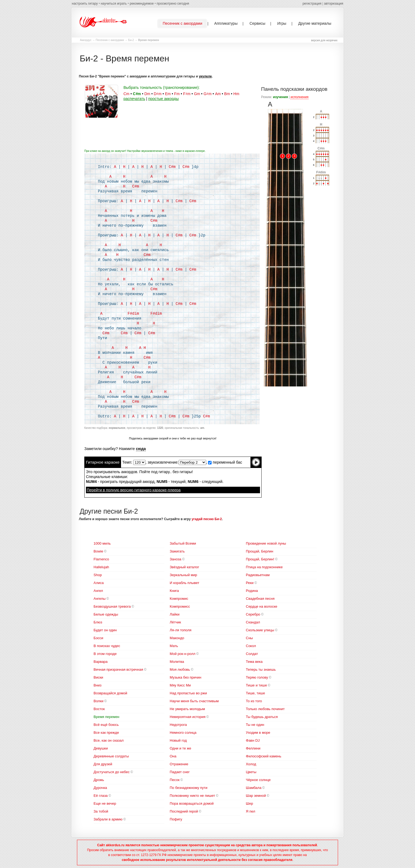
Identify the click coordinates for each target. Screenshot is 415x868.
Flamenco (101, 559)
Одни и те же (180, 748)
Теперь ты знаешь (261, 669)
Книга (174, 591)
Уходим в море (258, 733)
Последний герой (184, 811)
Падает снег (180, 772)
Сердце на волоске (262, 606)
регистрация (312, 4)
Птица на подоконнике (264, 567)
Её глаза (101, 796)
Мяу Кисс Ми (180, 685)
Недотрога (178, 725)
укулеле (205, 76)
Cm (126, 94)
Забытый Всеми (183, 543)
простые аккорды (163, 99)
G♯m (207, 94)
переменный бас (225, 462)
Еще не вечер (105, 803)
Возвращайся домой (110, 693)
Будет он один (105, 630)
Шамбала (254, 788)
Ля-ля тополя (181, 630)
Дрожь (99, 780)
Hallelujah (101, 567)
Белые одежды (106, 614)
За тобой (101, 811)
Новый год (178, 740)
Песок (175, 780)
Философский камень (264, 756)
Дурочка (100, 788)
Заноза (176, 559)
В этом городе (105, 654)
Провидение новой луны (266, 543)
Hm (236, 94)
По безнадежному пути (189, 788)
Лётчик (175, 622)
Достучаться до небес (112, 772)
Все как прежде (106, 733)
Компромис (179, 599)
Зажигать (177, 551)
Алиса (99, 583)
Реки (250, 583)
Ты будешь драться (262, 717)
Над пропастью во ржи (188, 693)
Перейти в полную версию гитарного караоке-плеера (134, 490)
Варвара (101, 662)
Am (218, 94)
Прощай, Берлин (260, 551)
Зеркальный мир (183, 575)
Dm (147, 94)
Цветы (251, 772)
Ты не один (255, 725)
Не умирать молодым (187, 709)
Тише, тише (255, 693)
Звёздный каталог (184, 567)
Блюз (98, 622)
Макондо (177, 638)
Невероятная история (188, 717)
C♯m (137, 94)
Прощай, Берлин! (260, 559)
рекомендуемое (142, 4)
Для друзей (103, 764)
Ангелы (100, 599)
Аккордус (86, 40)
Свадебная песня (260, 599)
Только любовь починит (265, 709)
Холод (251, 764)
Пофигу (176, 819)
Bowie (98, 551)
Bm (227, 94)
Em (168, 94)
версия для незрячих (324, 40)
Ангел (98, 591)
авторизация (334, 4)
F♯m (187, 94)
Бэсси (98, 638)
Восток (99, 709)
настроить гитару (85, 4)
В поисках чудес (107, 646)
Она (173, 756)
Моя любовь (180, 669)
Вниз (97, 685)
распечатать (134, 99)
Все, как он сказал (109, 740)
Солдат (252, 654)
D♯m (158, 94)
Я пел (250, 811)
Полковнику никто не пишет (192, 796)
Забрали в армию (108, 819)
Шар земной (256, 796)
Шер (249, 803)
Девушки (101, 748)
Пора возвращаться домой (192, 803)
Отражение (179, 764)
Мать (174, 646)
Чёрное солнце (258, 780)
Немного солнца (183, 733)
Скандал (253, 622)
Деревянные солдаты (111, 756)
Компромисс (180, 606)
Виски (98, 677)
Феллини (253, 748)
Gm (197, 94)
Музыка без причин (185, 677)
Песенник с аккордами (110, 40)
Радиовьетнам (258, 575)
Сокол (251, 646)
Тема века (254, 662)
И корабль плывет (185, 583)
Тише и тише (256, 685)
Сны (249, 638)
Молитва (177, 662)
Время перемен (106, 717)
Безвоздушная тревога (112, 606)
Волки (98, 701)
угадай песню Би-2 (207, 519)
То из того (254, 701)
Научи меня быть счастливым (194, 701)
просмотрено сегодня (173, 4)
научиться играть (114, 4)
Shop (98, 575)
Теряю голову (257, 677)
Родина (252, 591)
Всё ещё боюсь (106, 725)
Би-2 (131, 40)
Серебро (253, 614)
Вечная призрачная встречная (118, 669)
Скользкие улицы (260, 630)
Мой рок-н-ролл (182, 654)
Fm (177, 94)
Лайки (175, 614)
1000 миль (102, 543)
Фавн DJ (253, 740)
